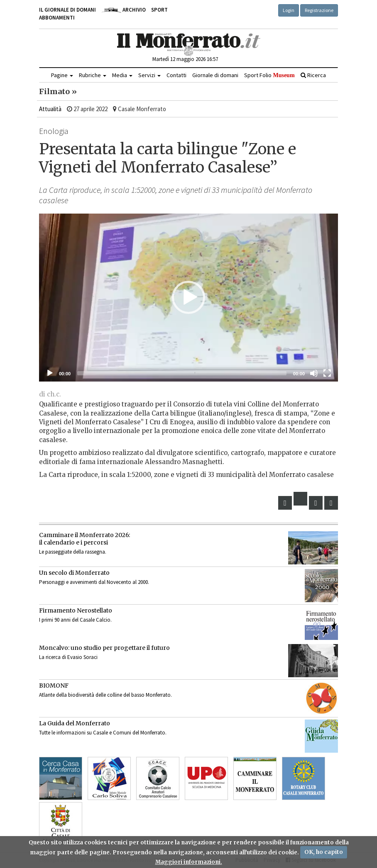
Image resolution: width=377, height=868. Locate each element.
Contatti (176, 75)
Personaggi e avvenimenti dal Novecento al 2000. (94, 582)
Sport (159, 10)
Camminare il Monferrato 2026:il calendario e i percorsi (84, 539)
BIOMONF (54, 686)
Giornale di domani (215, 75)
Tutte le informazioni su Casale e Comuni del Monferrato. (103, 733)
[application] (188, 298)
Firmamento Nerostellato (76, 610)
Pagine (62, 75)
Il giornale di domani (67, 10)
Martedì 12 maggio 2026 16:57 (185, 59)
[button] (188, 297)
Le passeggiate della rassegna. (73, 552)
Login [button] (289, 10)
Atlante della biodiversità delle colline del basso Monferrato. (105, 695)
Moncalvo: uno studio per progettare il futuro (104, 648)
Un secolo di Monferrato (74, 573)
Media (122, 75)
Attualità (50, 109)
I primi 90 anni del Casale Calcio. (75, 620)
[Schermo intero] (327, 373)
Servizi (149, 75)
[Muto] (314, 373)
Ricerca (313, 75)
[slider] (182, 373)
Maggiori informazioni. (189, 862)
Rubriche (93, 75)
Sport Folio (269, 75)
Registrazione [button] (319, 10)
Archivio (124, 10)
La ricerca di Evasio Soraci (68, 657)
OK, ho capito (324, 852)
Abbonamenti (57, 18)
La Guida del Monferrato (75, 723)
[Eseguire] (50, 373)
